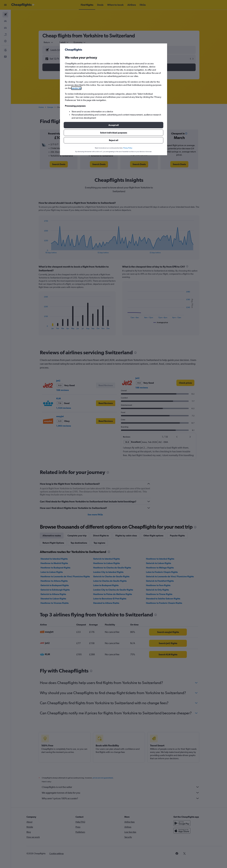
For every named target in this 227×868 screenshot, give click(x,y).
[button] (113, 125)
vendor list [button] (76, 88)
